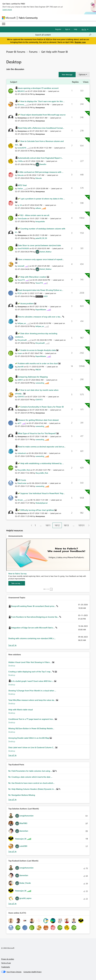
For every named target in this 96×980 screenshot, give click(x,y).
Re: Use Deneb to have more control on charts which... (31, 783)
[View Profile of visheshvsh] (22, 453)
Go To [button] (84, 29)
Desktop (12, 666)
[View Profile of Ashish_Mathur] (46, 252)
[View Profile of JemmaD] (21, 266)
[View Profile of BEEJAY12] (21, 91)
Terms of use (6, 963)
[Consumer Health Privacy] (32, 972)
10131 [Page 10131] (81, 525)
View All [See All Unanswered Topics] (12, 645)
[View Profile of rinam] (20, 353)
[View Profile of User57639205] (23, 248)
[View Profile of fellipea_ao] (22, 323)
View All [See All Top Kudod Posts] (12, 800)
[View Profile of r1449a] (20, 161)
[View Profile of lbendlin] (43, 164)
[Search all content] (63, 35)
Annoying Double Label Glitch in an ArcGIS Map (29, 738)
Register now (80, 42)
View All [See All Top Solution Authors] (12, 852)
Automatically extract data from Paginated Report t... (40, 158)
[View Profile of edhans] (38, 208)
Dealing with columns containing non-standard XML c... (32, 638)
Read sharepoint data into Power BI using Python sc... (40, 290)
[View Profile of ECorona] (21, 104)
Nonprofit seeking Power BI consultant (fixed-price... (34, 606)
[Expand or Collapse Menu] (4, 24)
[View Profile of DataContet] (22, 483)
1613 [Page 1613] (66, 525)
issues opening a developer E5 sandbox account (38, 88)
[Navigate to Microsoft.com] (9, 18)
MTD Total (22, 185)
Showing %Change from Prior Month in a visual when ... (32, 691)
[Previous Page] (31, 525)
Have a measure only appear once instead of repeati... (41, 259)
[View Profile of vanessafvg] (40, 383)
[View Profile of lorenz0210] (22, 148)
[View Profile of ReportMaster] (41, 309)
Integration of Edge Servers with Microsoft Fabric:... (33, 628)
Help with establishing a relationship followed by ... (42, 463)
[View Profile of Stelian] (20, 188)
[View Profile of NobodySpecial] (42, 503)
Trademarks (6, 967)
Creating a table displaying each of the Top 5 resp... (30, 672)
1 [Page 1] (35, 525)
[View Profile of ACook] (20, 500)
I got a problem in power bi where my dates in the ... (43, 199)
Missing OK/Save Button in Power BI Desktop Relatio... (31, 728)
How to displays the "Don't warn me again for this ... (42, 101)
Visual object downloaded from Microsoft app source (43, 115)
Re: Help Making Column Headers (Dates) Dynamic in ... (32, 789)
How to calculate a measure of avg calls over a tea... (40, 317)
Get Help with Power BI (55, 52)
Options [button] (82, 74)
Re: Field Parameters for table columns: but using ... (30, 771)
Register (58, 29)
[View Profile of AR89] (46, 296)
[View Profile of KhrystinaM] (22, 340)
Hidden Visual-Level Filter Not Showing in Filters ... (30, 662)
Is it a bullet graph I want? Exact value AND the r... (33, 681)
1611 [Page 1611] (48, 525)
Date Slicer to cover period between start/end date (39, 245)
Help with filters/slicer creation (34, 277)
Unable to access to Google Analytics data (38, 350)
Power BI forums (16, 52)
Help (76, 29)
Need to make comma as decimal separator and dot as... (42, 447)
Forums (33, 52)
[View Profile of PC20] (20, 293)
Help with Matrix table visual (21, 710)
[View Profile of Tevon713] (21, 280)
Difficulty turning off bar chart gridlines (37, 510)
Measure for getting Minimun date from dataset (38, 420)
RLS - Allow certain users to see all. (35, 215)
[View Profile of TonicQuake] (22, 218)
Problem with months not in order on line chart (38, 363)
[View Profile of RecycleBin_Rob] (24, 470)
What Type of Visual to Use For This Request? (37, 433)
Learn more (7, 9)
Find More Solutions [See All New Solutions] (12, 755)
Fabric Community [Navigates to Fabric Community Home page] (28, 18)
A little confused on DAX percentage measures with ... (41, 172)
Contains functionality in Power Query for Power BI (42, 407)
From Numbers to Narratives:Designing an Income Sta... (35, 617)
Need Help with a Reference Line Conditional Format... (41, 128)
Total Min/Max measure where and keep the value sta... (32, 700)
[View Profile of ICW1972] (21, 397)
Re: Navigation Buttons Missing (22, 795)
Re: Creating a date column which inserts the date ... (30, 777)
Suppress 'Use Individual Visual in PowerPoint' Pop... (43, 493)
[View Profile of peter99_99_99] (41, 238)
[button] (67, 75)
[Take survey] (17, 583)
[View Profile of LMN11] (20, 380)
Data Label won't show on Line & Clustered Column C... (32, 747)
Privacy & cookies (8, 959)
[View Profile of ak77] (19, 423)
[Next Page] (88, 525)
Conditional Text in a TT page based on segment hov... (32, 719)
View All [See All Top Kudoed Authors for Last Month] (12, 904)
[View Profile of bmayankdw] (40, 221)
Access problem (27, 303)
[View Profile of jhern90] (20, 367)
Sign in (68, 29)
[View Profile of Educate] (21, 175)
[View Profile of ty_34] (20, 205)
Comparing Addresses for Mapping (33, 377)
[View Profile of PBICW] (38, 370)
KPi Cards (22, 480)
